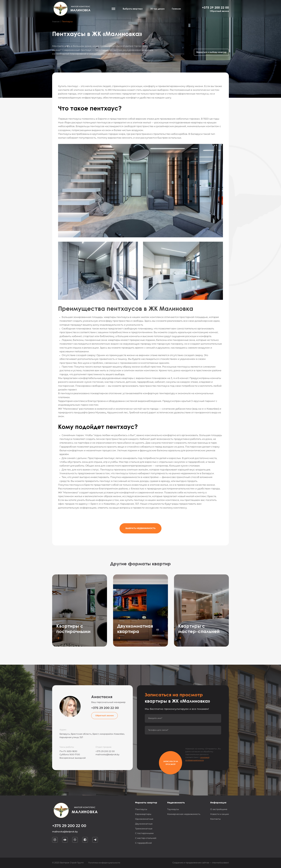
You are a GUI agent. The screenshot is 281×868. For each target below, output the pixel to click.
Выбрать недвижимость (140, 530)
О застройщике (219, 809)
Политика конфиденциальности (106, 863)
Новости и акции (220, 814)
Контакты (215, 819)
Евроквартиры (143, 814)
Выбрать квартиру (134, 9)
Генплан (178, 9)
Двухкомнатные (144, 824)
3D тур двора (159, 9)
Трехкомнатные (144, 829)
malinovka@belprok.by (107, 755)
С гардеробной (143, 843)
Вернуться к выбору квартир (210, 52)
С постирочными (144, 833)
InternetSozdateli (220, 863)
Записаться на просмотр (160, 759)
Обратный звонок (219, 12)
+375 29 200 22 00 (215, 8)
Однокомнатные (144, 819)
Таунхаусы (173, 809)
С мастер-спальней (146, 838)
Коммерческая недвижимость (184, 814)
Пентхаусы (141, 809)
